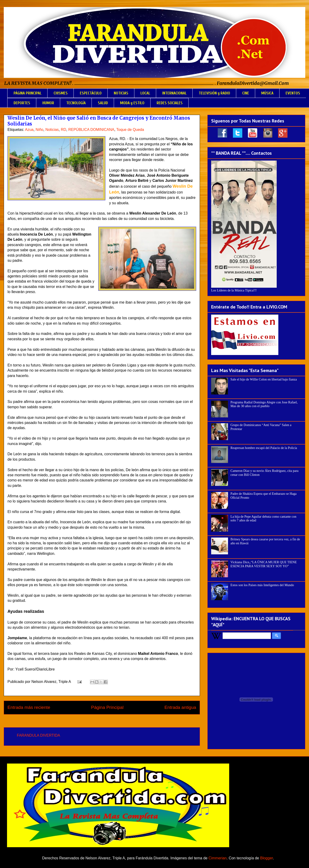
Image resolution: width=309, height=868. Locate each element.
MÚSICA (267, 93)
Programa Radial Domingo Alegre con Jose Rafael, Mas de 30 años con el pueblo (264, 404)
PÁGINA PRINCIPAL (28, 93)
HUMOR (48, 103)
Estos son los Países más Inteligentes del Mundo (262, 585)
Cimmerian (218, 858)
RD (64, 130)
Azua (29, 130)
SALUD (103, 103)
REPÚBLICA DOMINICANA (91, 130)
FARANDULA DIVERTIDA (39, 735)
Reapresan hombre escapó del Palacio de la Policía (264, 448)
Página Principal (107, 707)
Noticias (52, 130)
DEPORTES (22, 103)
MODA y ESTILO (132, 103)
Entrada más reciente (29, 707)
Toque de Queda (130, 130)
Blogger (266, 858)
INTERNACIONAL (174, 93)
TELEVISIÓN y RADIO (214, 93)
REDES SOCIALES (170, 103)
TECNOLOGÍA (76, 103)
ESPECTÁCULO (91, 93)
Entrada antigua (180, 707)
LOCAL (145, 93)
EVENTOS (293, 93)
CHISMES (61, 93)
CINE (246, 93)
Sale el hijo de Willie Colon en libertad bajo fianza (264, 379)
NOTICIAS (121, 93)
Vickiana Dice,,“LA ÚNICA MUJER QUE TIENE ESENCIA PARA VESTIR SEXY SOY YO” (264, 564)
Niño (39, 130)
